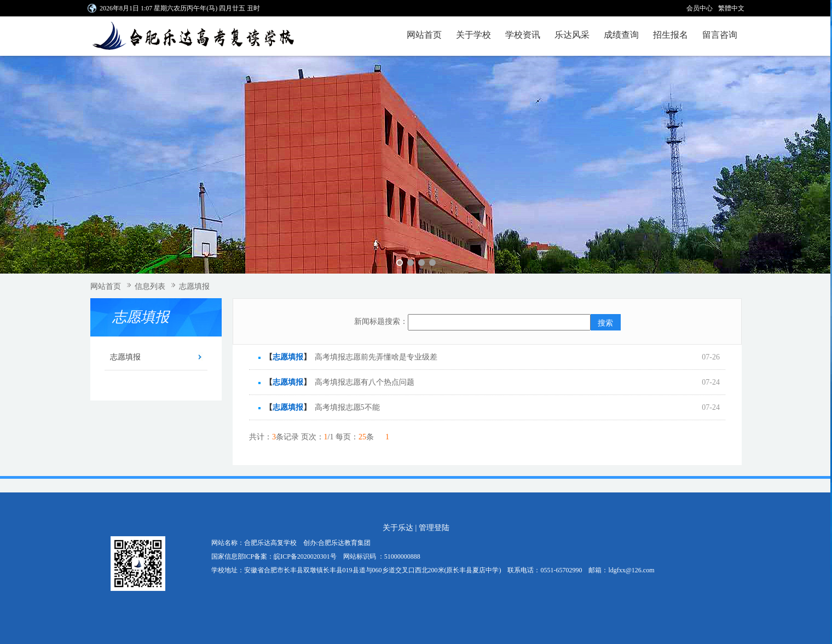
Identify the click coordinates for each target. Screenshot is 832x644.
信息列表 (150, 286)
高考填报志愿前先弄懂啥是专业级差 (376, 357)
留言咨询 (720, 35)
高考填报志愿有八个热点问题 (365, 382)
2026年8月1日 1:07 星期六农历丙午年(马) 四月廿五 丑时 (180, 8)
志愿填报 (194, 286)
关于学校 (473, 35)
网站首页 (424, 35)
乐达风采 (572, 35)
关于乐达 (398, 528)
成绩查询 (621, 35)
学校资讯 (523, 35)
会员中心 (700, 8)
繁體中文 (731, 8)
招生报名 (671, 35)
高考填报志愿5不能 (347, 407)
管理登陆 (434, 528)
